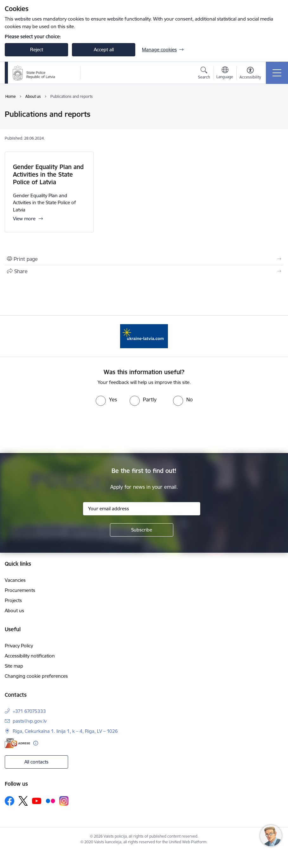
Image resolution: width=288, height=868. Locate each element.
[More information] (36, 743)
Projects (13, 600)
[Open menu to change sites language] (225, 73)
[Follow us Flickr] (50, 801)
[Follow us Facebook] (10, 801)
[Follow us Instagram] (64, 801)
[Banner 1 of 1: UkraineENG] (144, 336)
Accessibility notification (30, 656)
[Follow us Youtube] (37, 801)
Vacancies (15, 580)
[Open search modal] (204, 74)
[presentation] (144, 430)
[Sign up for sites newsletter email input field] (142, 509)
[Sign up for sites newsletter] (142, 530)
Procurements (20, 590)
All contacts (36, 762)
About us (14, 610)
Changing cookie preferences (36, 676)
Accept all (104, 50)
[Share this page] (144, 271)
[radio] (106, 399)
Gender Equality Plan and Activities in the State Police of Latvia (48, 174)
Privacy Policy (19, 646)
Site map (14, 666)
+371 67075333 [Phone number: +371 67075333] (29, 711)
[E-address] (17, 743)
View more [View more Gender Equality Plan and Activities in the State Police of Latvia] (24, 219)
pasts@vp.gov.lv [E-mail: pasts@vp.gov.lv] (30, 721)
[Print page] (144, 259)
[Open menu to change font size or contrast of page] (250, 74)
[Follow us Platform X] (23, 801)
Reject (37, 50)
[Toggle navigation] (277, 73)
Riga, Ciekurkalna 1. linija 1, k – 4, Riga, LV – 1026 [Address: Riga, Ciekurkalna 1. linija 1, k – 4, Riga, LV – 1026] (65, 731)
